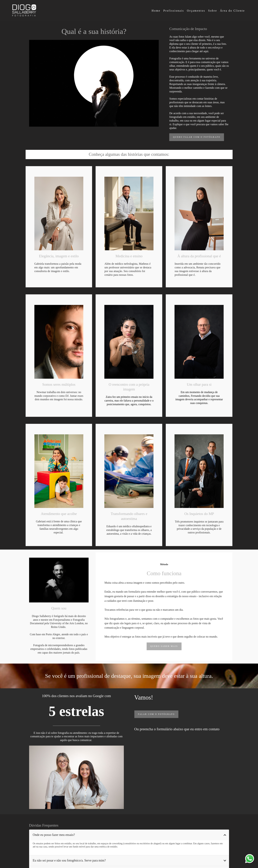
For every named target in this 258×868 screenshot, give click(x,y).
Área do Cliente (232, 11)
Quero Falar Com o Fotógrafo (197, 137)
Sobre (213, 11)
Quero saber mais (164, 646)
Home (156, 11)
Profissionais (174, 11)
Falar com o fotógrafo (156, 714)
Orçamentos (196, 11)
